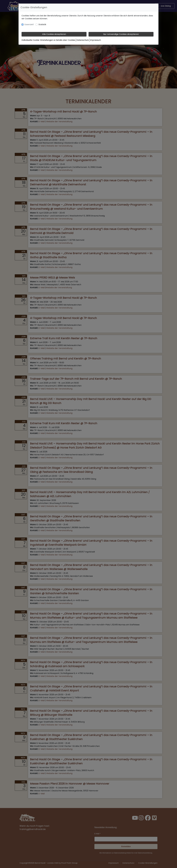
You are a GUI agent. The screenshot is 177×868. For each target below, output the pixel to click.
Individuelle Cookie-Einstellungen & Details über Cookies (48, 40)
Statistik (42, 24)
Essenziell (29, 24)
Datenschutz (83, 40)
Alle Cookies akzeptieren (54, 34)
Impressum (95, 40)
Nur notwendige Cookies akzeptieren (121, 34)
